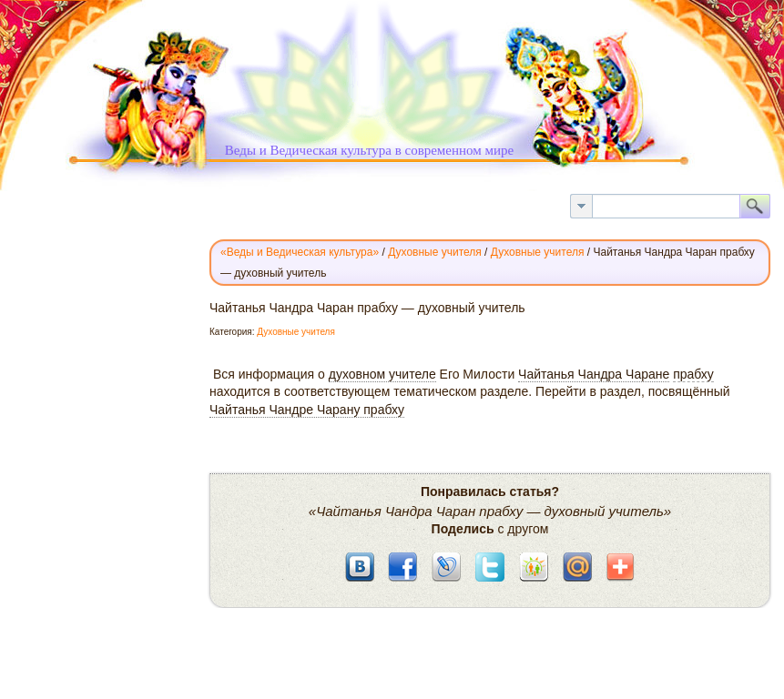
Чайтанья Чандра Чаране (594, 374)
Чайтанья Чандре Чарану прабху (307, 410)
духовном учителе (382, 374)
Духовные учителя (296, 332)
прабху (693, 374)
